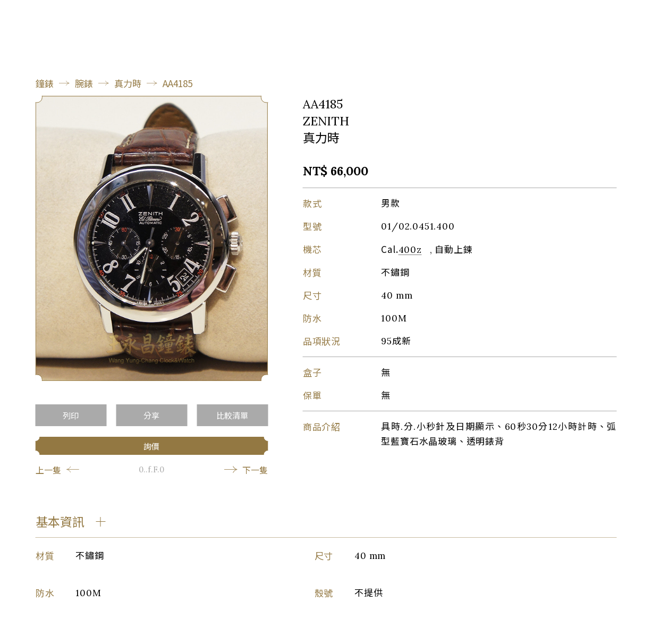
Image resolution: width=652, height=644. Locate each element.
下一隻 (246, 470)
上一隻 (58, 470)
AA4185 (177, 83)
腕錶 (84, 83)
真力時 (128, 83)
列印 (71, 415)
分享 (151, 415)
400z (410, 250)
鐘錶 (45, 83)
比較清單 (232, 415)
